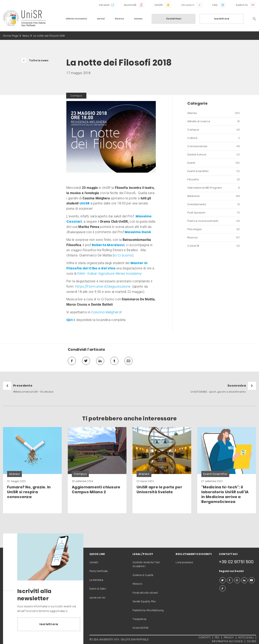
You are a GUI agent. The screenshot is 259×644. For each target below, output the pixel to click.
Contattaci (174, 19)
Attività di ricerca (214, 121)
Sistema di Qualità (143, 575)
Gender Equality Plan (144, 601)
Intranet (104, 5)
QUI (70, 320)
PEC (217, 638)
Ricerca (119, 19)
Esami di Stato (98, 589)
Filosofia (214, 180)
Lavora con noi (97, 598)
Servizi (101, 19)
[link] (32, 470)
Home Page (11, 36)
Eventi (214, 163)
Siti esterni (188, 5)
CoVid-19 (214, 246)
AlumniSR (130, 5)
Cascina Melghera (106, 312)
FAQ (215, 5)
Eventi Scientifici (214, 171)
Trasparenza (139, 619)
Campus (214, 130)
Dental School (214, 155)
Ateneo (138, 19)
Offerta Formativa (76, 19)
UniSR (85, 203)
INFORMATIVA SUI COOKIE (227, 641)
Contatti (94, 562)
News (26, 36)
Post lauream (214, 213)
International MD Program (214, 188)
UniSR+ (159, 5)
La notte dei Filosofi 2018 (49, 36)
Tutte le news (39, 60)
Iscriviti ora (222, 19)
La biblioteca (96, 580)
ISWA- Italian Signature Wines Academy (109, 274)
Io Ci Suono (123, 255)
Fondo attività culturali (145, 593)
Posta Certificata (99, 571)
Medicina (214, 196)
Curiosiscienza (214, 146)
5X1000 (252, 641)
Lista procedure (184, 562)
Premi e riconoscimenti (214, 221)
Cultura (214, 138)
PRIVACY (229, 638)
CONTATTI (204, 638)
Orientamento (214, 204)
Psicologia (214, 229)
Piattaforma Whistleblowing (148, 610)
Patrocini (137, 584)
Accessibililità (141, 628)
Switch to (242, 5)
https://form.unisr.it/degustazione (103, 286)
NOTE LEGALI (246, 638)
